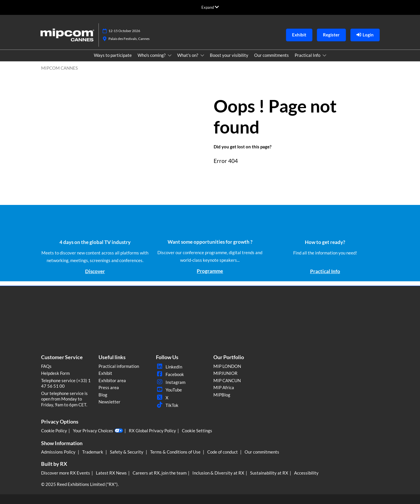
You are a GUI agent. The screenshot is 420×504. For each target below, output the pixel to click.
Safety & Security (127, 452)
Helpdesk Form (55, 373)
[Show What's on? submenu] (202, 55)
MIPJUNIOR (225, 373)
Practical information (119, 366)
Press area (109, 387)
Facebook (170, 374)
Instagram (171, 382)
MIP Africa (224, 387)
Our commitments (271, 55)
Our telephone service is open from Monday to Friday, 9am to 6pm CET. (64, 399)
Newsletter (109, 402)
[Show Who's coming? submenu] (170, 55)
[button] (299, 35)
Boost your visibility (229, 55)
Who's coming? (152, 55)
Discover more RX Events (66, 473)
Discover (95, 271)
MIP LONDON (227, 366)
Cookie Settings (197, 431)
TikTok (167, 405)
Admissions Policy (59, 452)
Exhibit (105, 373)
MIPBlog (222, 395)
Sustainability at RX (269, 473)
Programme (210, 271)
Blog (103, 395)
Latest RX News (111, 473)
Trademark (93, 452)
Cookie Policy (54, 431)
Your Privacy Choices (98, 431)
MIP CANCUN (227, 380)
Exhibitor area (112, 380)
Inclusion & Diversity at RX (218, 473)
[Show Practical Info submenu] (324, 55)
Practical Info (308, 55)
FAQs (46, 366)
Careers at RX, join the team (160, 473)
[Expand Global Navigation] (210, 7)
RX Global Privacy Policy (152, 431)
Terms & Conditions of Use (176, 452)
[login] (365, 35)
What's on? (188, 55)
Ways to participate (113, 55)
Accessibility (306, 473)
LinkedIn (169, 367)
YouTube (169, 390)
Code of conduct (223, 452)
